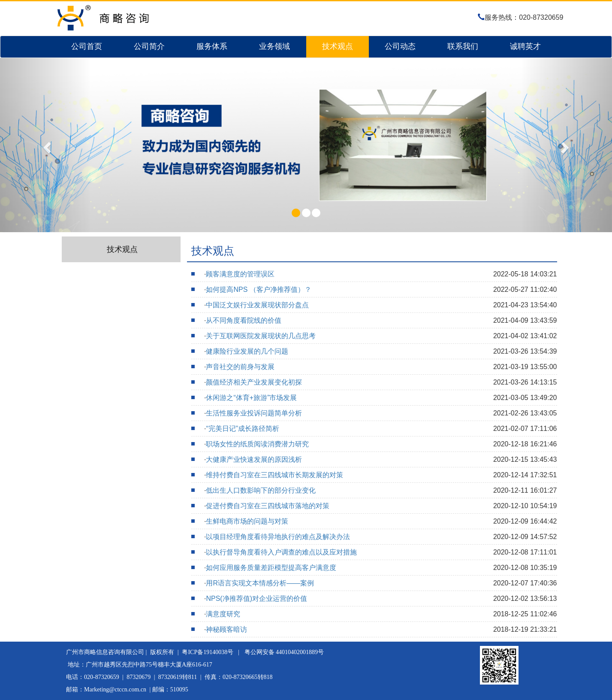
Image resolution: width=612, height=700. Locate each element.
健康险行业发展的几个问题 (247, 351)
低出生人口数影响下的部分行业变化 (261, 490)
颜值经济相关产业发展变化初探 (254, 382)
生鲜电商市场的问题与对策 (247, 521)
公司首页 (87, 46)
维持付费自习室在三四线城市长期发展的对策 (274, 475)
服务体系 (212, 46)
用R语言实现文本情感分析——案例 (260, 583)
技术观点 (338, 46)
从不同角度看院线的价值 (244, 320)
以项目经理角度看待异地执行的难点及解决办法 (278, 537)
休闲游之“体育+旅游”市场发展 (251, 398)
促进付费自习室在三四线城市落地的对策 (268, 506)
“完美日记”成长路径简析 (243, 429)
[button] (46, 145)
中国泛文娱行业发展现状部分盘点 (257, 305)
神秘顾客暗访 (226, 629)
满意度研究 (223, 614)
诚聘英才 (525, 46)
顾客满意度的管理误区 (240, 274)
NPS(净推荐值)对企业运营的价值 (256, 598)
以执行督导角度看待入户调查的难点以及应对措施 (281, 552)
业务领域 (274, 46)
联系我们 (463, 46)
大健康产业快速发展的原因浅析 (254, 459)
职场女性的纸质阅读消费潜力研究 (257, 444)
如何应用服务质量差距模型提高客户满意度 (271, 568)
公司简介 (149, 46)
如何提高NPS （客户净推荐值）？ (258, 289)
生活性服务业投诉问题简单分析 (254, 413)
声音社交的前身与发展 (240, 367)
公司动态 (400, 46)
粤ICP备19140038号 (208, 652)
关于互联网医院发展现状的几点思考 (261, 336)
